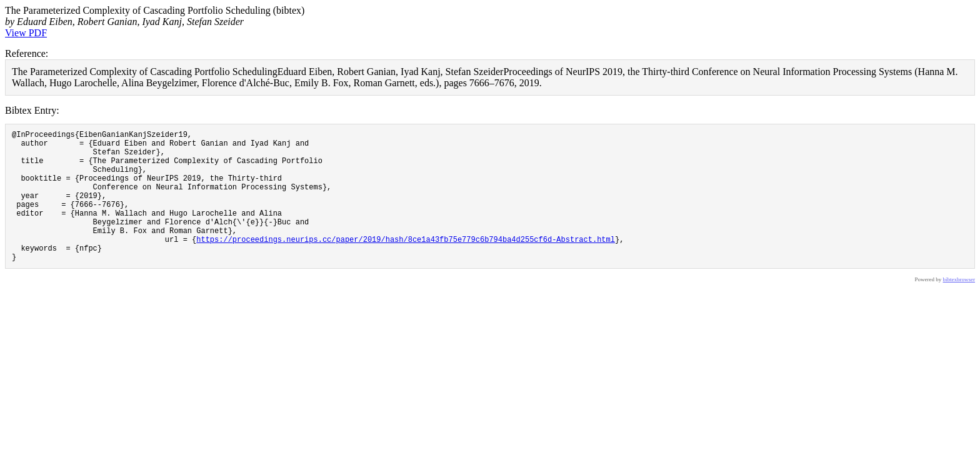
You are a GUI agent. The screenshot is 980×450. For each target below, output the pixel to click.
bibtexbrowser (959, 307)
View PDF (26, 33)
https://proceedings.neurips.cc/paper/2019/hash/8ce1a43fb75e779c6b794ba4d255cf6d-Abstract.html (406, 263)
